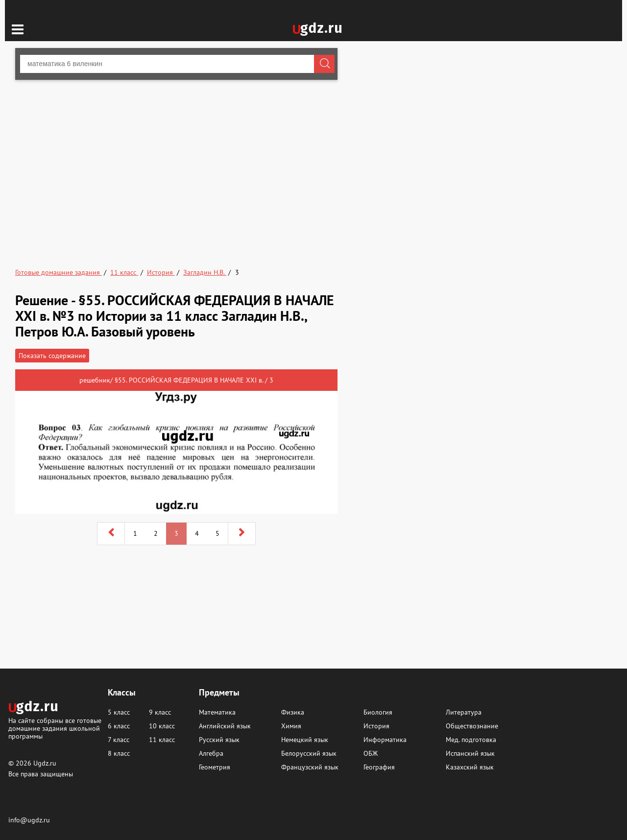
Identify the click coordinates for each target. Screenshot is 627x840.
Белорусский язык (309, 753)
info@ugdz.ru (29, 820)
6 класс (119, 726)
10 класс (162, 726)
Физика (293, 712)
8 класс (119, 753)
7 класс (119, 740)
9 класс (160, 712)
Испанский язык (470, 753)
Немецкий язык (305, 740)
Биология (378, 712)
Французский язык (310, 767)
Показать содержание (52, 356)
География (379, 767)
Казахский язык (470, 767)
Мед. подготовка (471, 740)
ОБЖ (371, 753)
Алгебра (211, 753)
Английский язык (225, 726)
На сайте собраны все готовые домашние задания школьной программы (55, 728)
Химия (291, 726)
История (376, 726)
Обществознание (472, 726)
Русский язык (219, 740)
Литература (464, 712)
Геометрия (215, 767)
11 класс (162, 740)
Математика (217, 712)
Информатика (385, 740)
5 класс (119, 712)
